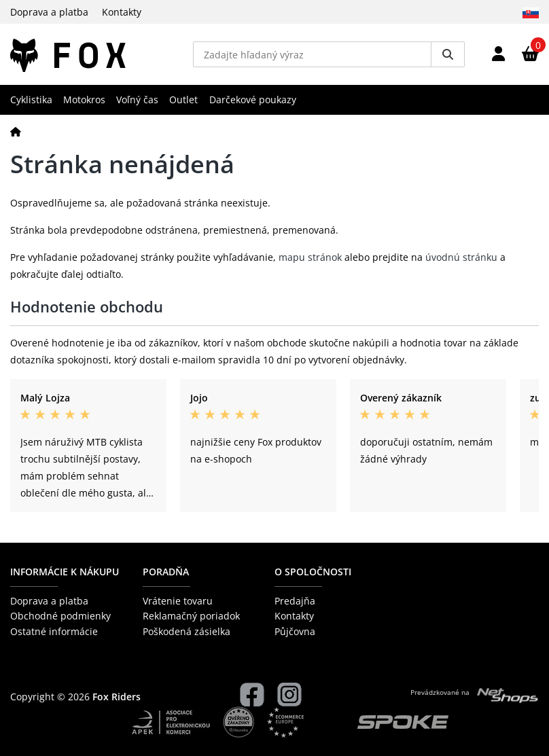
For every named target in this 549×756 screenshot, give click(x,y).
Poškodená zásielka (187, 631)
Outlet (183, 100)
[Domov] (16, 131)
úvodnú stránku (461, 257)
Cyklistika (31, 100)
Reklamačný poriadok (191, 616)
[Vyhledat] (448, 54)
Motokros (84, 100)
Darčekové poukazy (253, 100)
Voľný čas (137, 100)
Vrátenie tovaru (178, 601)
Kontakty (122, 12)
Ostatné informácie (54, 631)
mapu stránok (310, 257)
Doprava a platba (49, 12)
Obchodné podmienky (60, 616)
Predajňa (295, 601)
